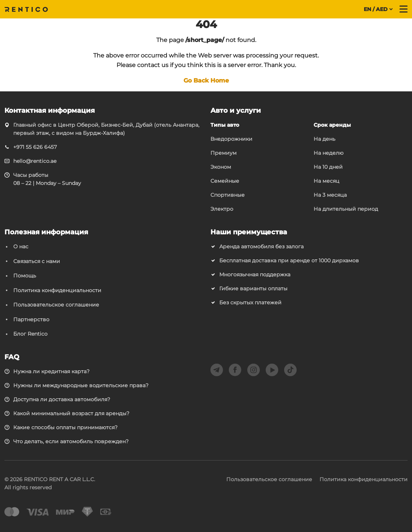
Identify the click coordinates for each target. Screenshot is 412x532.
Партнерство (31, 319)
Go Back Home (206, 80)
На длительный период (346, 209)
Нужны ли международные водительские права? (81, 385)
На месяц (327, 181)
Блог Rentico (30, 334)
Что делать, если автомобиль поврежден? (71, 441)
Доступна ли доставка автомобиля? (62, 399)
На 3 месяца (330, 195)
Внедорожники (231, 139)
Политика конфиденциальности (57, 290)
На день (324, 139)
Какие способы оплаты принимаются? (65, 427)
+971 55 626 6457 (35, 147)
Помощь (25, 276)
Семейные (225, 181)
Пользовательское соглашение (56, 305)
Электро (222, 209)
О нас (21, 246)
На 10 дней (328, 167)
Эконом (221, 167)
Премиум (224, 153)
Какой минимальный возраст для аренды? (71, 413)
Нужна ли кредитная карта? (51, 371)
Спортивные (228, 195)
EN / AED (376, 9)
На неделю (329, 153)
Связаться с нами (37, 261)
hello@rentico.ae (35, 161)
